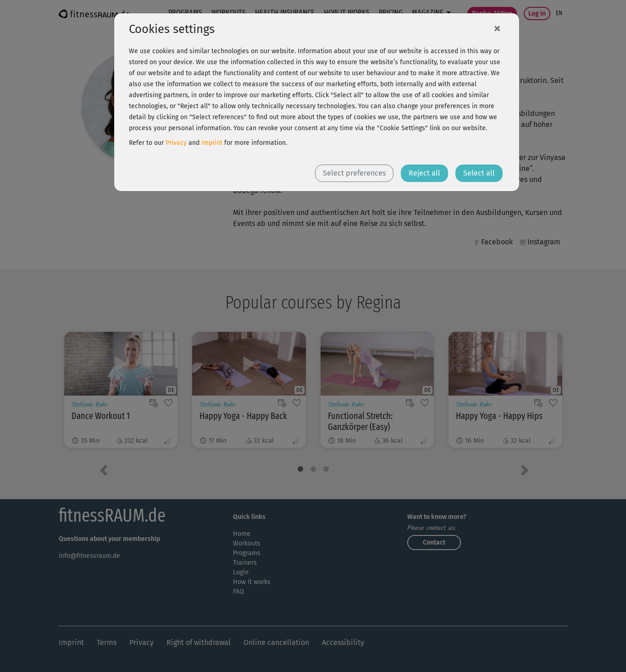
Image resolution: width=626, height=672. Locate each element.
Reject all (424, 173)
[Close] (497, 28)
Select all (479, 173)
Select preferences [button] (354, 173)
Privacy (176, 143)
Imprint (212, 143)
